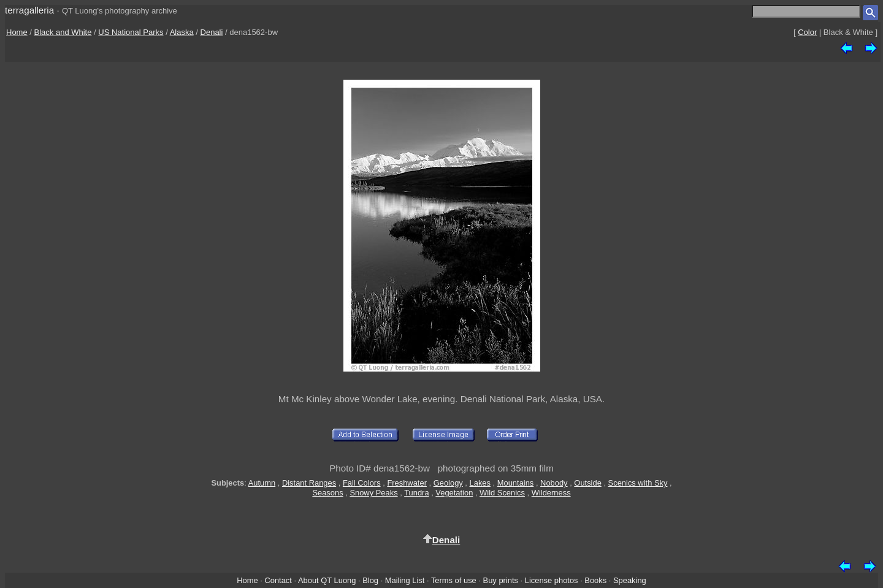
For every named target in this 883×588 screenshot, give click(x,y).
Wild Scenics (502, 493)
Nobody (554, 483)
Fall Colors (362, 483)
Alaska (182, 32)
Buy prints (501, 580)
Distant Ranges (309, 483)
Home (17, 32)
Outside (587, 483)
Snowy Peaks (373, 493)
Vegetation (454, 493)
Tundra (416, 493)
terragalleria (29, 10)
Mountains (516, 483)
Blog (370, 580)
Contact (278, 580)
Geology (448, 483)
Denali (212, 32)
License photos (552, 580)
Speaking (630, 580)
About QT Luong (327, 580)
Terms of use (454, 580)
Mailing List (405, 580)
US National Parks (131, 32)
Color (807, 32)
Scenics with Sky (638, 483)
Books (595, 580)
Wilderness (551, 493)
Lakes (480, 483)
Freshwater (407, 483)
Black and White (63, 32)
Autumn (262, 483)
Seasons (327, 493)
